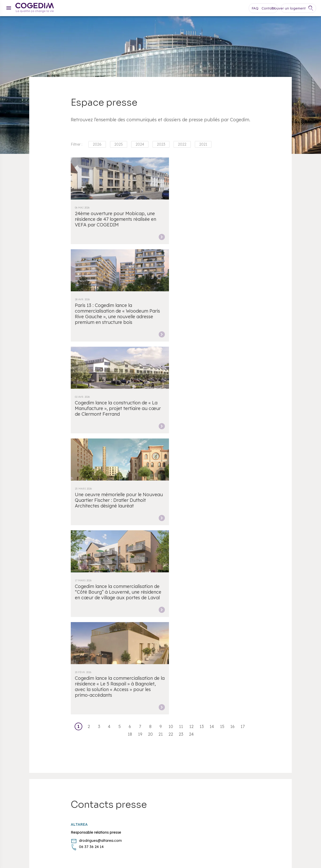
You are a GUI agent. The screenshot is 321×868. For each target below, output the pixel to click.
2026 (97, 144)
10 (171, 437)
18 (130, 445)
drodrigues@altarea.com (100, 551)
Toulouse (271, 621)
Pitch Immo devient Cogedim (161, 712)
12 (191, 437)
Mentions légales (23, 718)
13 (202, 437)
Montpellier (152, 621)
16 (232, 437)
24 (191, 445)
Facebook (220, 755)
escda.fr (90, 840)
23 (181, 445)
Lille (104, 621)
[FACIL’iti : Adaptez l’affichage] (289, 718)
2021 (203, 144)
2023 (161, 144)
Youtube (230, 755)
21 (161, 445)
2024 (140, 144)
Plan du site (19, 681)
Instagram (240, 755)
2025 (119, 144)
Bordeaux (89, 621)
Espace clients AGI (152, 681)
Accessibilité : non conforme (160, 662)
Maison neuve (21, 700)
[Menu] (9, 8)
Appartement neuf (24, 693)
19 (140, 445)
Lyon (116, 621)
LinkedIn (251, 755)
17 (243, 437)
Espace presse (149, 700)
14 (212, 437)
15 (222, 437)
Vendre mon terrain (26, 687)
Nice (223, 621)
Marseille (131, 621)
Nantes (171, 621)
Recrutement (147, 693)
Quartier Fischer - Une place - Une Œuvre (172, 706)
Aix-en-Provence (245, 621)
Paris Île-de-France (198, 621)
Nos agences (20, 662)
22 (171, 445)
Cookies (16, 706)
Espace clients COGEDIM (158, 675)
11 (181, 437)
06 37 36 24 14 (91, 557)
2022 (182, 144)
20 (150, 445)
